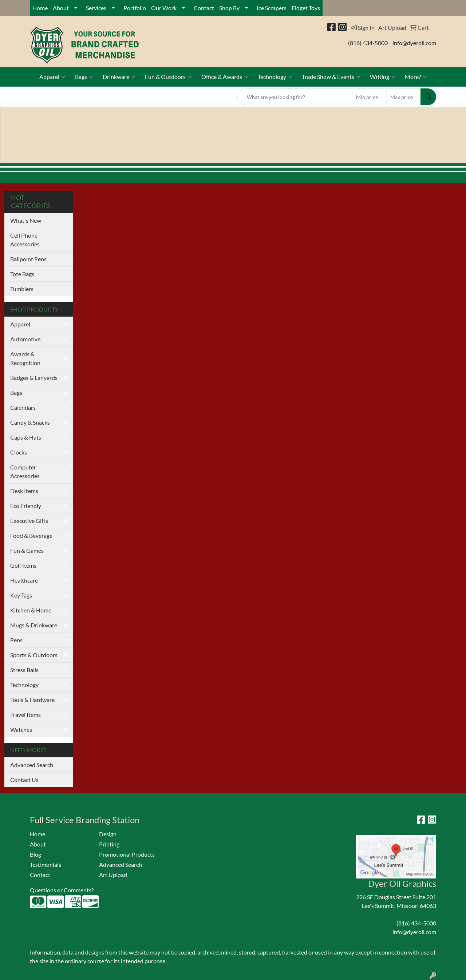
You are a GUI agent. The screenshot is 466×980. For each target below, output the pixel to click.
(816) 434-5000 (368, 43)
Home (40, 8)
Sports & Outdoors (34, 655)
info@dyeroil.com (414, 43)
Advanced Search (32, 765)
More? (416, 77)
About (61, 8)
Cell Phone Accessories (25, 240)
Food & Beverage (31, 535)
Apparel (52, 77)
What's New (26, 220)
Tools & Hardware (32, 700)
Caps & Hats (26, 437)
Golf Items (23, 565)
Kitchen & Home (31, 610)
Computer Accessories (25, 471)
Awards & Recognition (25, 358)
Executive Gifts (29, 521)
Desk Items (24, 491)
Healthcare (24, 580)
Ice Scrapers (272, 8)
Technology (275, 77)
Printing (109, 844)
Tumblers (22, 289)
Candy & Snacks (30, 422)
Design (108, 834)
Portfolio (135, 8)
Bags (84, 77)
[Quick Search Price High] (404, 97)
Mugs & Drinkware (34, 625)
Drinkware (119, 77)
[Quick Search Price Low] (369, 97)
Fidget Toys (306, 8)
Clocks (19, 452)
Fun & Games (27, 550)
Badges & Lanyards (34, 378)
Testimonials (46, 864)
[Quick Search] (295, 97)
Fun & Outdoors (168, 77)
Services (96, 8)
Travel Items (25, 715)
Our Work (164, 8)
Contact (204, 8)
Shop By (229, 8)
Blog (35, 854)
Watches (21, 729)
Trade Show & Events (331, 77)
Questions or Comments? (62, 890)
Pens (16, 640)
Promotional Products (127, 854)
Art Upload (113, 875)
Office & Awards (225, 77)
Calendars (23, 407)
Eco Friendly (26, 506)
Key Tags (21, 595)
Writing (383, 77)
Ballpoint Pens (28, 259)
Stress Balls (24, 670)
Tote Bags (22, 274)
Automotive (25, 339)
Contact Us (24, 780)
